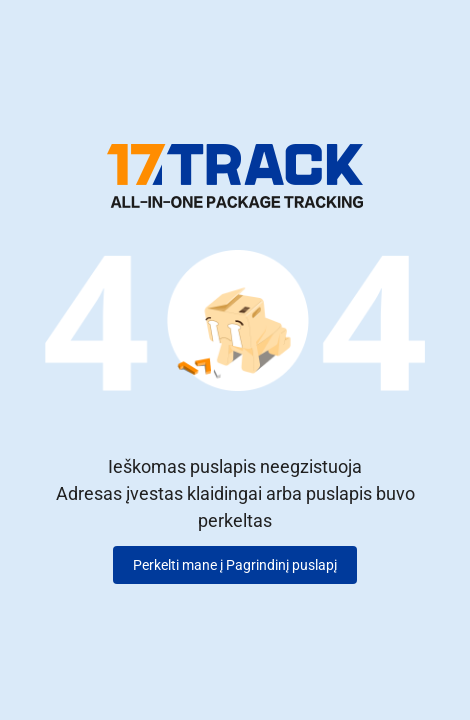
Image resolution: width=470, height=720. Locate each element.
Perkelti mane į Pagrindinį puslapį (235, 565)
